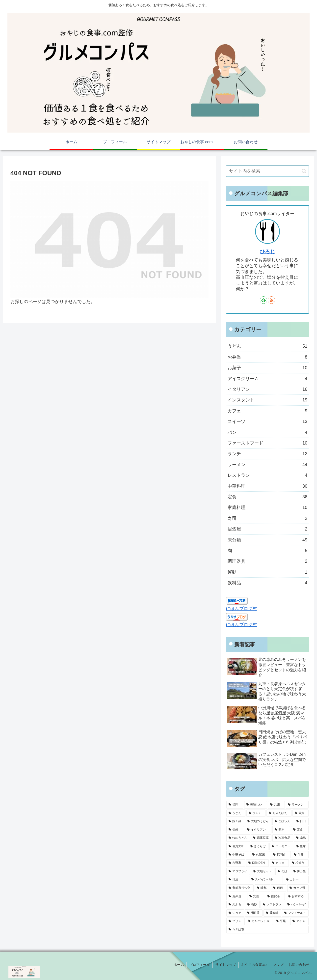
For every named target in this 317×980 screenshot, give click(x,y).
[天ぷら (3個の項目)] (235, 905)
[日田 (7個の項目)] (301, 821)
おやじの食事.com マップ (262, 965)
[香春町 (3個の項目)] (272, 913)
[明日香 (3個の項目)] (254, 913)
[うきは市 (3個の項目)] (267, 930)
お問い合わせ (299, 965)
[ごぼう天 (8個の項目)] (283, 821)
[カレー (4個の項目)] (296, 880)
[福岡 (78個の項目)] (235, 805)
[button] (304, 171)
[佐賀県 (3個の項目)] (275, 896)
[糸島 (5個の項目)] (301, 838)
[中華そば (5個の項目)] (238, 855)
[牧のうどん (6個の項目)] (238, 838)
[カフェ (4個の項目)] (279, 863)
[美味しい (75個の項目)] (256, 805)
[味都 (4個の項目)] (262, 888)
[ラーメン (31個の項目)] (297, 805)
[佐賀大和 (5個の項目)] (237, 846)
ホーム (179, 965)
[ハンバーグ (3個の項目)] (297, 905)
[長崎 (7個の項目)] (235, 830)
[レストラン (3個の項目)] (272, 905)
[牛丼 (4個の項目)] (300, 855)
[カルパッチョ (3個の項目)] (259, 921)
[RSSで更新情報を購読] (271, 300)
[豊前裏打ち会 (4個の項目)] (240, 888)
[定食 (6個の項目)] (300, 830)
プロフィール (200, 965)
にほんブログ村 (241, 609)
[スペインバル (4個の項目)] (266, 880)
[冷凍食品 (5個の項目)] (283, 838)
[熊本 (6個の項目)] (281, 830)
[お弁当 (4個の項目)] (236, 896)
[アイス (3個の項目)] (299, 921)
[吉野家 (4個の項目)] (236, 863)
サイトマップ (226, 965)
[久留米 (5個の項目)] (260, 855)
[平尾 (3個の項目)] (282, 921)
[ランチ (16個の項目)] (256, 813)
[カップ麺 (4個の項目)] (298, 888)
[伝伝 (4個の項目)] (279, 888)
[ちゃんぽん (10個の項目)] (279, 813)
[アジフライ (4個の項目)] (238, 871)
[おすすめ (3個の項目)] (297, 896)
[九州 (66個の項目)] (276, 805)
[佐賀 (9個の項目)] (301, 813)
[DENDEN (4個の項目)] (257, 863)
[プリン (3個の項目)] (236, 921)
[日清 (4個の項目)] (237, 880)
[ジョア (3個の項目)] (235, 913)
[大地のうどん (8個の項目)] (258, 821)
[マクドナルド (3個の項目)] (295, 913)
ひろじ (267, 252)
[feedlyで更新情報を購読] (264, 300)
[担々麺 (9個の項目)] (235, 821)
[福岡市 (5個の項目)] (281, 855)
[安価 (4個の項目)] (256, 896)
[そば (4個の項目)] (283, 871)
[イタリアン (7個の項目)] (258, 830)
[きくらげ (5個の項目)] (258, 846)
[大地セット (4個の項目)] (263, 871)
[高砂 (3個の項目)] (252, 905)
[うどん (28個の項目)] (236, 813)
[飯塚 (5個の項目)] (301, 846)
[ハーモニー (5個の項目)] (281, 846)
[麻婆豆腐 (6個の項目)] (261, 838)
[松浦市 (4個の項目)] (299, 863)
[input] (267, 171)
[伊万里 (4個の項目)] (300, 871)
